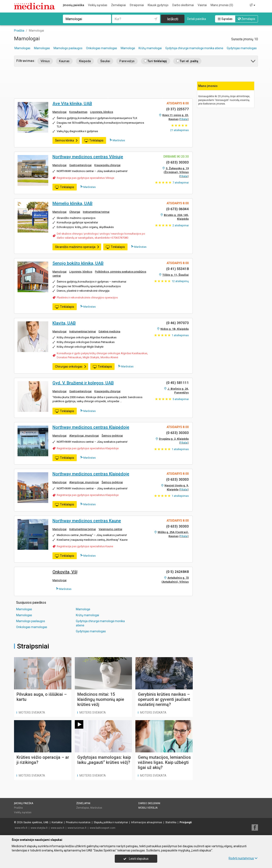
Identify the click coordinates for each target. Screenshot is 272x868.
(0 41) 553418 (177, 269)
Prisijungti (186, 822)
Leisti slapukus (136, 859)
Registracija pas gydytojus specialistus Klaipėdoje (88, 448)
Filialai (184, 119)
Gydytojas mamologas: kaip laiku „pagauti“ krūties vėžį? (104, 760)
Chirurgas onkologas (71, 367)
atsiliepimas (179, 130)
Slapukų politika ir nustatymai (111, 822)
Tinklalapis (94, 141)
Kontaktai (57, 822)
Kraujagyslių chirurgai (107, 165)
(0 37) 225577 (177, 109)
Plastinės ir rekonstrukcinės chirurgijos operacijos (87, 297)
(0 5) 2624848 (177, 572)
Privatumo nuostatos (78, 822)
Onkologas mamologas (102, 48)
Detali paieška (197, 19)
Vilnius (45, 61)
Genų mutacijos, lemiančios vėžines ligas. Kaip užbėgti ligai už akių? (164, 762)
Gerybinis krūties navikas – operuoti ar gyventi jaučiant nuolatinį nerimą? (164, 699)
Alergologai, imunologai (84, 436)
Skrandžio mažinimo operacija (77, 247)
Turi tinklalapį (156, 61)
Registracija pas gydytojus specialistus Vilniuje (85, 178)
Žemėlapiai (118, 5)
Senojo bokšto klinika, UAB (78, 263)
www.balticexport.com (103, 828)
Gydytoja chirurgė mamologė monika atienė (194, 48)
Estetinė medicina (109, 331)
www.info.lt (21, 828)
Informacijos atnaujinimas (147, 822)
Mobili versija (148, 808)
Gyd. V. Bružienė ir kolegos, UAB (83, 383)
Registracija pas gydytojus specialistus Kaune (85, 546)
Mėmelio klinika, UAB (72, 203)
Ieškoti (173, 19)
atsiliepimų (180, 281)
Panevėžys (127, 61)
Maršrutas (117, 140)
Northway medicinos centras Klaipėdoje (91, 427)
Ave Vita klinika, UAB (72, 104)
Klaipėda (85, 61)
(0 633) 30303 (177, 162)
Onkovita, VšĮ (65, 572)
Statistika (171, 822)
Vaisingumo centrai (110, 529)
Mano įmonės (222, 5)
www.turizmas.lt (77, 828)
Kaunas (64, 61)
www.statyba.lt (39, 828)
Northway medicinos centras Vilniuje (88, 157)
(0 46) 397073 (177, 323)
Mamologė (128, 48)
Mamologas (22, 48)
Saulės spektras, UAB (36, 822)
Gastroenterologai (80, 165)
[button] (253, 62)
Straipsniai (137, 5)
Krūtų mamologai (150, 48)
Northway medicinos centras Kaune (87, 521)
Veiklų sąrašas (98, 5)
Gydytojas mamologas (242, 48)
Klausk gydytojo (158, 5)
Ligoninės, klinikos (102, 112)
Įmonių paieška (74, 5)
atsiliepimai (181, 183)
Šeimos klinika (67, 140)
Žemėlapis (246, 19)
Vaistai (202, 5)
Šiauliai (105, 61)
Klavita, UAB (64, 323)
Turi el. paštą (187, 61)
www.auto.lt (58, 828)
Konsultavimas (78, 112)
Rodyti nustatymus (243, 858)
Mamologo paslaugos (68, 48)
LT (253, 5)
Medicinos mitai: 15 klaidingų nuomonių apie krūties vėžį (101, 699)
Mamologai (59, 112)
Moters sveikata (32, 713)
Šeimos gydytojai (112, 436)
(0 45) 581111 (177, 383)
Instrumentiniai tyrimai (96, 212)
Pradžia (18, 808)
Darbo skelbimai (183, 5)
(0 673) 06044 (177, 209)
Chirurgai (75, 212)
